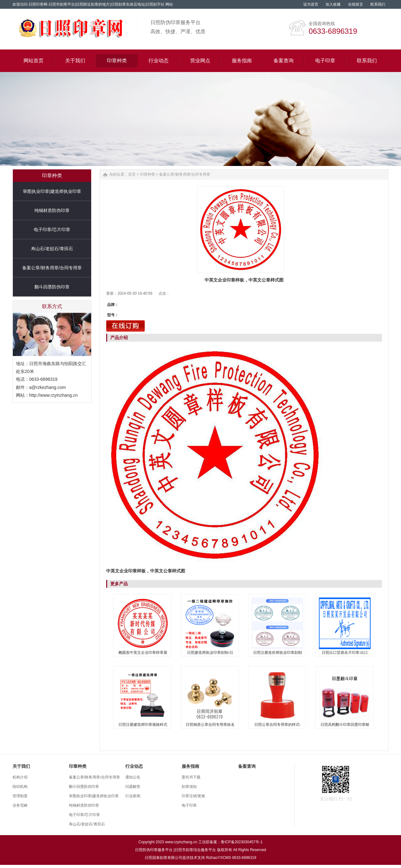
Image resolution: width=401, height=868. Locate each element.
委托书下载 (191, 777)
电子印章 (189, 805)
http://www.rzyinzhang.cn (53, 395)
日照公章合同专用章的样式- (278, 725)
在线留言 (356, 4)
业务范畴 (20, 805)
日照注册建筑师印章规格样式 (143, 725)
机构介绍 (20, 777)
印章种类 (148, 174)
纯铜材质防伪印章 (52, 210)
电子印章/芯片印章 (52, 230)
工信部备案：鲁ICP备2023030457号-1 (230, 842)
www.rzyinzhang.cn (181, 842)
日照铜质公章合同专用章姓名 (210, 725)
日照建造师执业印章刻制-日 (210, 653)
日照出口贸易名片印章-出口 (345, 653)
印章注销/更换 (193, 796)
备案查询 (247, 766)
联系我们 (378, 4)
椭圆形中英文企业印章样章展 (143, 653)
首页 (132, 174)
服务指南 (190, 766)
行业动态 (134, 766)
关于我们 (21, 766)
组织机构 (20, 787)
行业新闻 (133, 796)
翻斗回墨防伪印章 (52, 287)
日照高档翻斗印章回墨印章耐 (345, 725)
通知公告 (133, 777)
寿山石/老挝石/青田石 (52, 249)
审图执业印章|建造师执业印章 (52, 191)
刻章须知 (189, 787)
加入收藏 (333, 4)
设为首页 (311, 4)
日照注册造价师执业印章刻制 (278, 653)
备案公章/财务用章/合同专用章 (52, 268)
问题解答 (133, 787)
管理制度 (20, 796)
